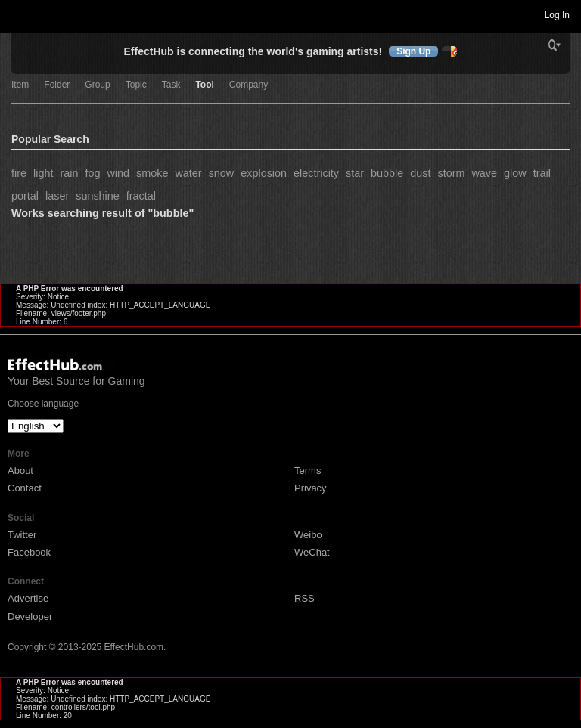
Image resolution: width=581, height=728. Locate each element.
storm (451, 173)
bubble (387, 173)
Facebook (29, 552)
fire (19, 173)
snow (222, 173)
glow (515, 173)
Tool (204, 85)
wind (118, 173)
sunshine (98, 196)
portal (25, 196)
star (355, 173)
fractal (141, 196)
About (20, 471)
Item (20, 85)
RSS (304, 598)
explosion (264, 173)
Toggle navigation (18, 14)
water (188, 173)
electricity (316, 173)
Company (249, 85)
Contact (25, 488)
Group (97, 85)
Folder (57, 85)
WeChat (312, 552)
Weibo (308, 535)
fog (92, 173)
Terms (308, 471)
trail (542, 173)
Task (171, 85)
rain (69, 173)
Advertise (28, 598)
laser (57, 196)
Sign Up (413, 51)
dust (420, 173)
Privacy (311, 488)
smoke (152, 173)
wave (484, 173)
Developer (30, 616)
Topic (136, 85)
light (43, 173)
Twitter (22, 535)
